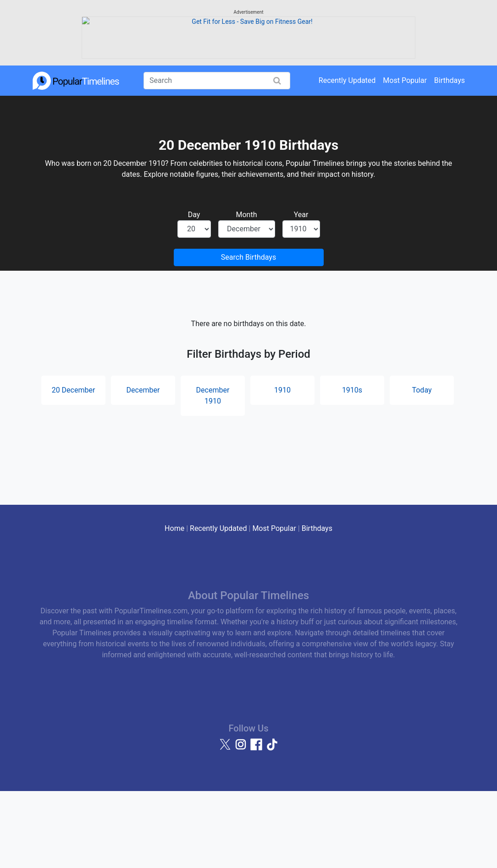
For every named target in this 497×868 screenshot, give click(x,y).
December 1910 (213, 472)
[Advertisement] (248, 71)
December (143, 467)
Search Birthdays (248, 334)
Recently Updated (347, 157)
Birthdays (450, 157)
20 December (74, 467)
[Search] (217, 157)
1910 (282, 467)
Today (422, 467)
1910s (352, 467)
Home (174, 605)
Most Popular (405, 157)
